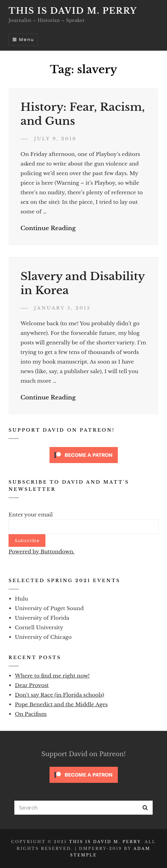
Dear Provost (32, 685)
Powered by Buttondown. (41, 551)
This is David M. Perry (73, 11)
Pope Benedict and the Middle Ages (61, 704)
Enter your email (31, 515)
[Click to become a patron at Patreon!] (84, 455)
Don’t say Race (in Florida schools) (60, 695)
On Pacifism (31, 714)
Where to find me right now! (52, 676)
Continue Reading (48, 228)
